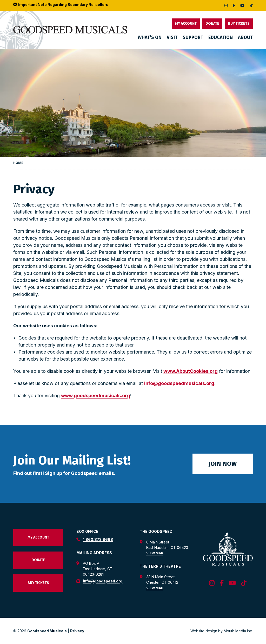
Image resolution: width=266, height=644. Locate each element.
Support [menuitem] (193, 37)
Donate (212, 24)
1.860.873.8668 (98, 539)
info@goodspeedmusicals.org (179, 383)
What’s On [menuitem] (150, 37)
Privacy (77, 631)
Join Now (223, 464)
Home (18, 163)
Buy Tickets (239, 24)
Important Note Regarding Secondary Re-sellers (61, 5)
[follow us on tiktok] (251, 5)
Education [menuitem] (221, 37)
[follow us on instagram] (226, 5)
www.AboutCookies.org (191, 371)
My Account (186, 24)
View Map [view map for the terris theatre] (155, 588)
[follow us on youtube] (242, 5)
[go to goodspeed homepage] (70, 30)
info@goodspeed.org (103, 581)
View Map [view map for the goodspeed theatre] (155, 553)
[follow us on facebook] (234, 5)
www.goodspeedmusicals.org (96, 396)
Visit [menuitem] (172, 37)
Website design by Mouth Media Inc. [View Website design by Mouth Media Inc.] (222, 631)
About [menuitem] (245, 37)
